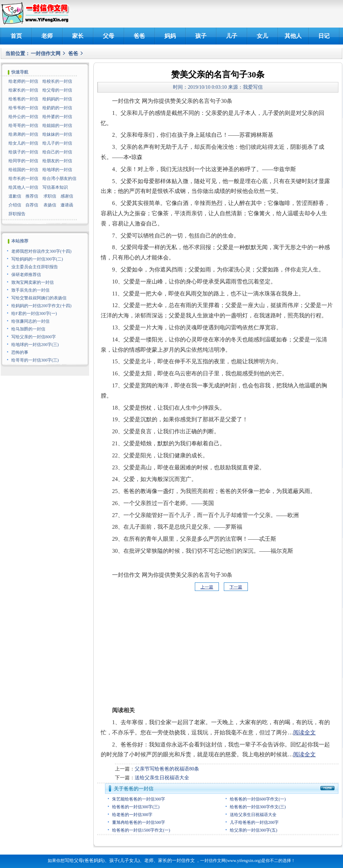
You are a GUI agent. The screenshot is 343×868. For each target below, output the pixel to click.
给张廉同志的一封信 (30, 321)
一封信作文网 (46, 54)
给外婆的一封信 (57, 117)
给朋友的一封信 (57, 161)
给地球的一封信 (57, 170)
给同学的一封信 (23, 161)
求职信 (50, 196)
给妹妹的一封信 (57, 134)
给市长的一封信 (23, 178)
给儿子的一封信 (57, 143)
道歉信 (15, 196)
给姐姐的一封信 (57, 125)
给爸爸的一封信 (23, 99)
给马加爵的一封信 (28, 329)
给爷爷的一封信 (23, 108)
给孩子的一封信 (23, 152)
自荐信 (32, 205)
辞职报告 (17, 214)
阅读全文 (304, 732)
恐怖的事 (20, 352)
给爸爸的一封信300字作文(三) (258, 807)
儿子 (232, 36)
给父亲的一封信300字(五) (254, 830)
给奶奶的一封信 (57, 108)
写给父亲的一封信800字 (34, 337)
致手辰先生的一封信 (30, 290)
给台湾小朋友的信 (59, 178)
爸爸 (139, 36)
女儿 (262, 36)
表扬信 (50, 205)
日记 (324, 36)
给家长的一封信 (23, 90)
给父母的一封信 (57, 90)
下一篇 (236, 587)
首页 (16, 36)
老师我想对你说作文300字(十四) (41, 251)
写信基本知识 (55, 187)
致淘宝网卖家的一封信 (33, 282)
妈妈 (170, 36)
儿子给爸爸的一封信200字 (254, 822)
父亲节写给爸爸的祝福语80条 (167, 769)
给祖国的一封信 (23, 170)
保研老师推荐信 (26, 275)
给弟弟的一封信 (23, 134)
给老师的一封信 (23, 81)
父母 (109, 36)
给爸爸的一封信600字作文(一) (258, 799)
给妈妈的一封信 (57, 99)
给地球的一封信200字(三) (35, 345)
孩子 (201, 36)
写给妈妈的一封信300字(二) (37, 259)
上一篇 (207, 587)
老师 (47, 36)
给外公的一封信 (23, 117)
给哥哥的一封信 (23, 125)
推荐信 (32, 196)
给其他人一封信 (23, 187)
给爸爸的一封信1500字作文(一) (141, 830)
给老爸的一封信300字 (132, 815)
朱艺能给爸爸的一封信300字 (139, 799)
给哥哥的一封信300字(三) (35, 360)
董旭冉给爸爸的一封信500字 (139, 822)
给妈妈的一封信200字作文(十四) (41, 306)
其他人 (293, 36)
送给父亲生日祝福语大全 (162, 778)
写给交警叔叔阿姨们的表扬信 (39, 298)
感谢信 (67, 196)
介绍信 (15, 205)
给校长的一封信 (57, 81)
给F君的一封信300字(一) (34, 313)
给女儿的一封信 (23, 143)
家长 (78, 36)
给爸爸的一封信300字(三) (136, 807)
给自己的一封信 (57, 152)
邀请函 (67, 205)
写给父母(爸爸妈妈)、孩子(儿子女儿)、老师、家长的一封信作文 (130, 860)
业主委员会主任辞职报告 (35, 267)
